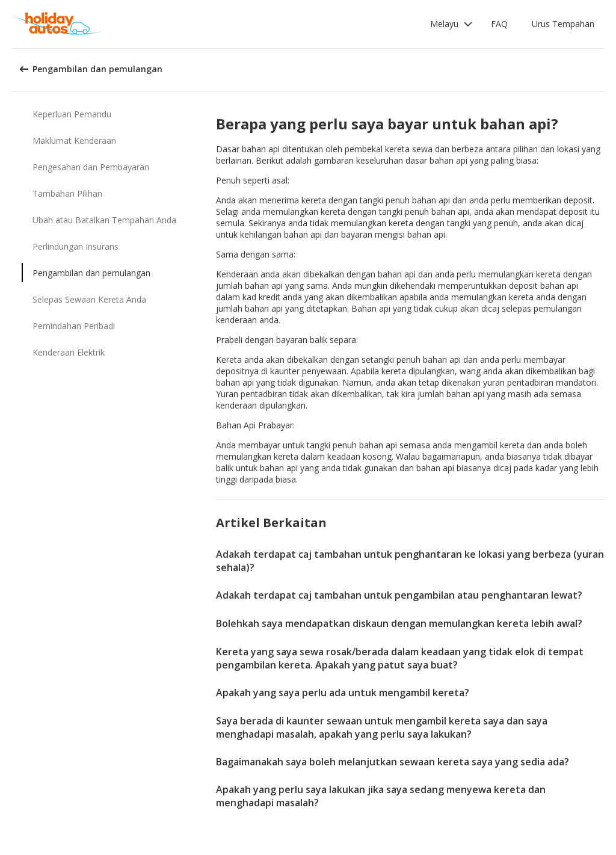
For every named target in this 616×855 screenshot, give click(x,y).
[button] (451, 24)
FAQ (499, 24)
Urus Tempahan (563, 24)
